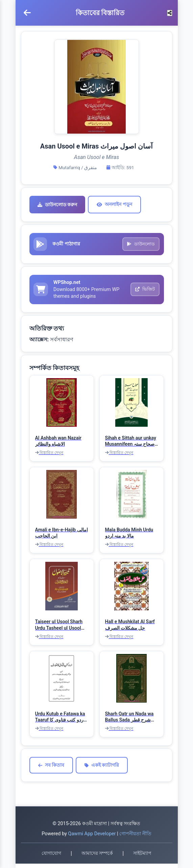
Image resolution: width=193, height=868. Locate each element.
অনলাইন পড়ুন (114, 204)
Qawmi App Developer (92, 838)
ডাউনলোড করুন (57, 205)
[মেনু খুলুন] (27, 13)
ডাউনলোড (140, 245)
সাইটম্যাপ (142, 858)
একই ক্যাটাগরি (102, 770)
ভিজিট (144, 293)
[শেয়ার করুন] (170, 13)
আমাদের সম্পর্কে (97, 858)
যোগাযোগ (51, 858)
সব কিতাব (51, 770)
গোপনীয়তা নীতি (135, 838)
